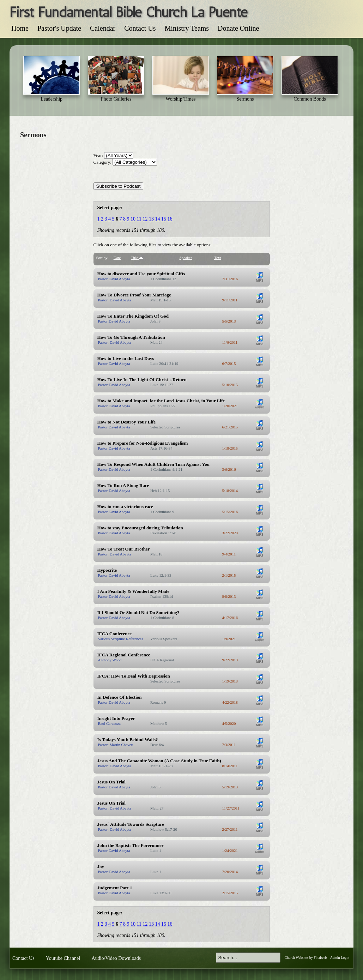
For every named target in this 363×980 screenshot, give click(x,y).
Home (20, 28)
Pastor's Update (59, 28)
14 (157, 219)
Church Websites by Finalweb (306, 958)
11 (139, 219)
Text (217, 258)
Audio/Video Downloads (116, 958)
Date (117, 258)
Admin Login (340, 958)
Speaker (186, 258)
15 (164, 219)
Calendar (103, 28)
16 (170, 219)
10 (133, 219)
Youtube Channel (63, 958)
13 (151, 219)
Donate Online (238, 28)
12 (145, 219)
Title (137, 258)
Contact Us (140, 28)
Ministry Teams (187, 28)
